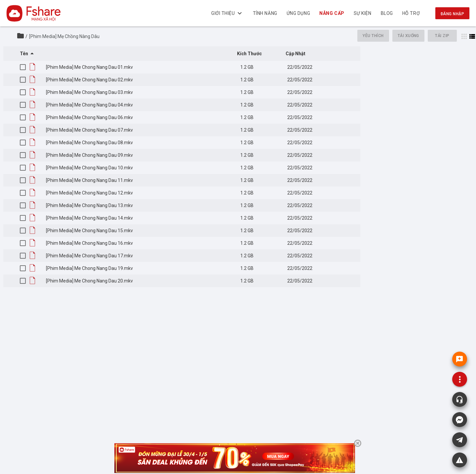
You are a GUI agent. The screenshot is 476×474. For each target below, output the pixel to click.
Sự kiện (363, 13)
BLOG (387, 13)
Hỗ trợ (411, 13)
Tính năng (265, 13)
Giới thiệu (227, 13)
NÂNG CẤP (332, 13)
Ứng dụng (298, 13)
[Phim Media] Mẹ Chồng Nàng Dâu (64, 36)
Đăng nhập (452, 14)
